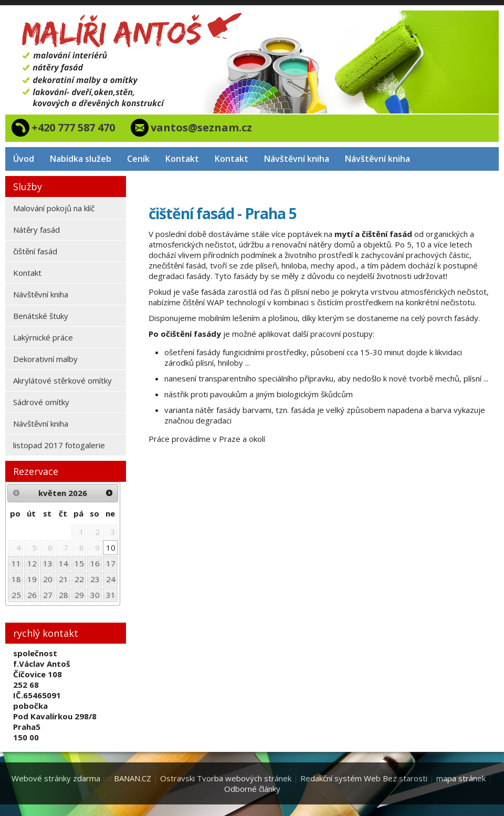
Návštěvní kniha (297, 159)
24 (111, 579)
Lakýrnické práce (43, 337)
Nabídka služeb (81, 159)
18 (16, 579)
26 (32, 595)
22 (79, 579)
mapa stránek (461, 778)
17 (111, 563)
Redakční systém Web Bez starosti (364, 778)
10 (111, 548)
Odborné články (252, 789)
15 (79, 563)
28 (64, 595)
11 (16, 563)
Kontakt (182, 159)
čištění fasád (35, 251)
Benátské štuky (41, 316)
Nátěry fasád (36, 230)
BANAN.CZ (133, 778)
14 (64, 563)
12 (32, 563)
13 (48, 563)
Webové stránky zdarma (56, 778)
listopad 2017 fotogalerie (59, 445)
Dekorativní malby (45, 359)
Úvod (24, 159)
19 (32, 579)
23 (95, 579)
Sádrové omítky (41, 402)
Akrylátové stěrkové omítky (62, 380)
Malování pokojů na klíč (54, 208)
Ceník (138, 159)
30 (95, 595)
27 (48, 595)
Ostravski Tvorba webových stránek (226, 778)
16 (95, 563)
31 (111, 595)
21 (64, 579)
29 (79, 595)
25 (16, 595)
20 (48, 579)
